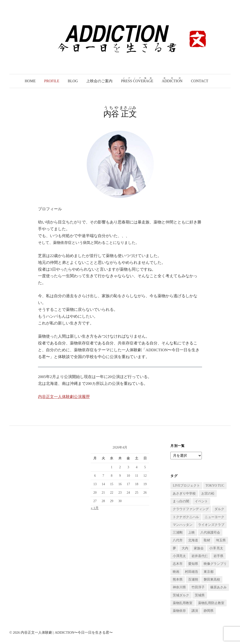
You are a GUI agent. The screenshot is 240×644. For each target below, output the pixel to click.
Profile (52, 81)
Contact (200, 81)
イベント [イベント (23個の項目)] (201, 501)
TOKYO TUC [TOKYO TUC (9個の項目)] (215, 486)
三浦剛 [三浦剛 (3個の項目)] (178, 533)
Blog (73, 81)
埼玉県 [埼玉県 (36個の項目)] (221, 540)
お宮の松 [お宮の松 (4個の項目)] (208, 494)
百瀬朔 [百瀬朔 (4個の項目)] (193, 580)
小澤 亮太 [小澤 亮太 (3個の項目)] (216, 548)
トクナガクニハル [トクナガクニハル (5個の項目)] (186, 517)
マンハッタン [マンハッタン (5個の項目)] (183, 525)
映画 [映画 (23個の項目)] (176, 572)
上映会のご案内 (99, 81)
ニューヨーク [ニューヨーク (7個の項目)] (214, 517)
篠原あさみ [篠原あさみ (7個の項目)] (218, 587)
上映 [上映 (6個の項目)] (191, 533)
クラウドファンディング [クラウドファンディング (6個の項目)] (191, 509)
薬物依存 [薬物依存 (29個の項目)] (179, 611)
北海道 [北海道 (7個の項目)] (193, 540)
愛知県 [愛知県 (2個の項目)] (193, 564)
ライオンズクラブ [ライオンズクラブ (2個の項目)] (211, 525)
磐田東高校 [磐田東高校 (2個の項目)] (212, 580)
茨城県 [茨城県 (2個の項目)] (200, 595)
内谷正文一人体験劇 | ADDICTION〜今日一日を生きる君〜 (67, 632)
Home (30, 81)
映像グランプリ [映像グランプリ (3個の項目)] (215, 564)
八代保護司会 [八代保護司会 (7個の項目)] (210, 533)
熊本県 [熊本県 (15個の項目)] (178, 580)
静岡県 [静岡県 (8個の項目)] (209, 611)
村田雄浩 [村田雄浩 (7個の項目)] (191, 572)
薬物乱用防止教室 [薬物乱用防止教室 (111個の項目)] (211, 603)
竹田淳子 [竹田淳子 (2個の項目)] (198, 587)
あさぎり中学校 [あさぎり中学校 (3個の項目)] (184, 494)
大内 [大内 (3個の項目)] (185, 548)
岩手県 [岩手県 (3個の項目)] (218, 556)
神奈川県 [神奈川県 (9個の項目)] (179, 587)
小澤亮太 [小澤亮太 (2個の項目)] (179, 556)
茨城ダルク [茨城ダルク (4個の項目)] (181, 595)
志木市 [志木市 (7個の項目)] (178, 564)
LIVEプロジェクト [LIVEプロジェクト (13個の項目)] (186, 486)
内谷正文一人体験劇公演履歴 (64, 397)
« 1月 (95, 508)
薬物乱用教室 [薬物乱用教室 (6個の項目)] (183, 603)
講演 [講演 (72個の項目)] (195, 611)
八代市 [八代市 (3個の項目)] (178, 540)
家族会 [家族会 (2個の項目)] (199, 548)
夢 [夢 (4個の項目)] (174, 548)
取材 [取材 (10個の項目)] (207, 540)
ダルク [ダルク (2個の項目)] (219, 509)
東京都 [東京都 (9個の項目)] (209, 572)
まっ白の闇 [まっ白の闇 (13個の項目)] (181, 501)
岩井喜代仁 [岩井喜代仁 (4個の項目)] (200, 556)
